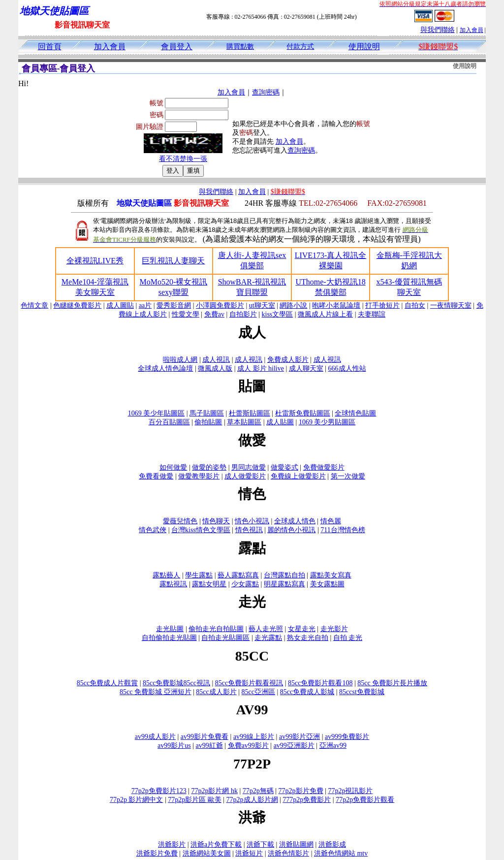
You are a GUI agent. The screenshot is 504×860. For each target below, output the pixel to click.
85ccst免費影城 (362, 692)
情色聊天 (216, 521)
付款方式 (300, 47)
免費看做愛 (156, 476)
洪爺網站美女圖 (207, 853)
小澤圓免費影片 (220, 305)
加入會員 (472, 30)
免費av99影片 (248, 746)
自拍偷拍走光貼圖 (169, 638)
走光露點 (268, 638)
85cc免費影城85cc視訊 (176, 683)
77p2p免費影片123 (159, 791)
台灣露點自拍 (284, 575)
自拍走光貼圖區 (225, 638)
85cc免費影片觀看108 (320, 683)
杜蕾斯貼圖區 (250, 413)
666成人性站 (347, 368)
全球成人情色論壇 (165, 368)
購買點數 (240, 47)
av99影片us (174, 746)
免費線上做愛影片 (298, 476)
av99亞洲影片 (294, 746)
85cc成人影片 (216, 692)
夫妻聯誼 (372, 314)
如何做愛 (173, 467)
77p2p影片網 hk (214, 791)
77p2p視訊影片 (350, 791)
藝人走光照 (266, 629)
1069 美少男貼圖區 (327, 422)
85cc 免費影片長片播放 (392, 683)
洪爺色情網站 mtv (341, 853)
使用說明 (364, 47)
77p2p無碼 (258, 791)
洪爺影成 (332, 844)
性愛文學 (186, 314)
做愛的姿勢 (209, 467)
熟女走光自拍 (308, 638)
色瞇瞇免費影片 (77, 305)
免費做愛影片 (324, 467)
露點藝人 (166, 575)
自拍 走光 (348, 638)
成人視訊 (216, 360)
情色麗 (331, 521)
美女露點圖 (327, 584)
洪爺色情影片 (288, 853)
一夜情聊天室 (451, 305)
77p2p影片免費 (301, 791)
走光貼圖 (170, 629)
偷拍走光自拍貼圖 (216, 629)
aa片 (145, 305)
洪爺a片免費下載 (216, 844)
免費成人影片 (288, 360)
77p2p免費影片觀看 (365, 800)
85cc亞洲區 (258, 692)
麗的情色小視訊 (291, 530)
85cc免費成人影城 (307, 692)
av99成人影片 (155, 737)
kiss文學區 (278, 314)
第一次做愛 (348, 476)
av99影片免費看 (205, 737)
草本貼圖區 (244, 422)
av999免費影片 (347, 737)
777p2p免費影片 (307, 800)
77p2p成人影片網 (252, 800)
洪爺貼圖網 (296, 844)
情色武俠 (153, 530)
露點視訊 (173, 584)
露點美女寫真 (331, 575)
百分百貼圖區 (169, 422)
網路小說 (293, 305)
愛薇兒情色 (180, 521)
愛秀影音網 (174, 305)
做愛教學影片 (199, 476)
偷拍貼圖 (208, 422)
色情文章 (34, 305)
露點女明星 (209, 584)
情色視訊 (249, 530)
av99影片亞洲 (299, 737)
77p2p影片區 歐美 (195, 800)
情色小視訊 (252, 521)
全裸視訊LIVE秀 (95, 261)
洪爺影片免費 (157, 853)
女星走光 (302, 629)
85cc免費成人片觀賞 (107, 683)
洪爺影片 (172, 844)
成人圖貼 (120, 305)
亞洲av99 (333, 746)
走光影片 (334, 629)
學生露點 (199, 575)
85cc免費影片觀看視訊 (249, 683)
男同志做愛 (249, 467)
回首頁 (50, 47)
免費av (214, 314)
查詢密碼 (266, 92)
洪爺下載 (260, 844)
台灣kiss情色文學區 (201, 530)
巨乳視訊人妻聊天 (173, 261)
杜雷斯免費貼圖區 (303, 413)
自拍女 (415, 305)
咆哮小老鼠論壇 (336, 305)
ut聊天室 (262, 305)
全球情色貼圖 (355, 413)
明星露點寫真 (284, 584)
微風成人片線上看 (325, 314)
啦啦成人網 (180, 360)
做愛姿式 (284, 467)
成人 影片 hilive (261, 368)
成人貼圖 (280, 422)
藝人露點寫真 (238, 575)
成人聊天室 (306, 368)
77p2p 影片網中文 (137, 800)
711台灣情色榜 (343, 530)
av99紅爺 (209, 746)
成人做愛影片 (245, 476)
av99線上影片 (254, 737)
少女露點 (245, 584)
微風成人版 (215, 368)
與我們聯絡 (438, 30)
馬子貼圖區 (207, 413)
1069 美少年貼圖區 (157, 413)
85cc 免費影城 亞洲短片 (155, 692)
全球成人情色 (295, 521)
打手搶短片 (382, 305)
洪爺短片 (249, 853)
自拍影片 (243, 314)
